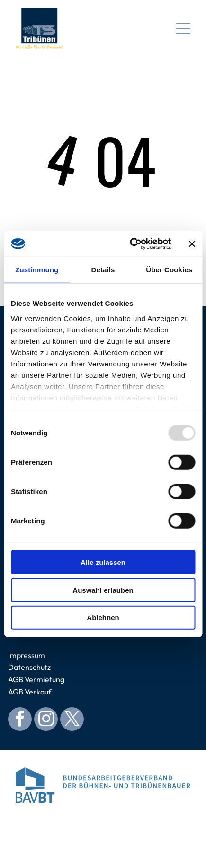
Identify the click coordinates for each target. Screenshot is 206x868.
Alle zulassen (103, 562)
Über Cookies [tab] (169, 270)
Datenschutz (29, 667)
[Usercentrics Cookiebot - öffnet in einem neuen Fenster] (130, 244)
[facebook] (20, 720)
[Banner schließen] (192, 243)
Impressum (27, 655)
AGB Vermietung (36, 679)
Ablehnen (103, 618)
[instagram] (46, 720)
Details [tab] (103, 270)
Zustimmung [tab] (37, 270)
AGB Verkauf (30, 692)
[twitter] (72, 720)
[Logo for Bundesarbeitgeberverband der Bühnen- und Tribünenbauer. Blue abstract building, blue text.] (103, 785)
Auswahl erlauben (103, 590)
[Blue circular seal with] (103, 833)
